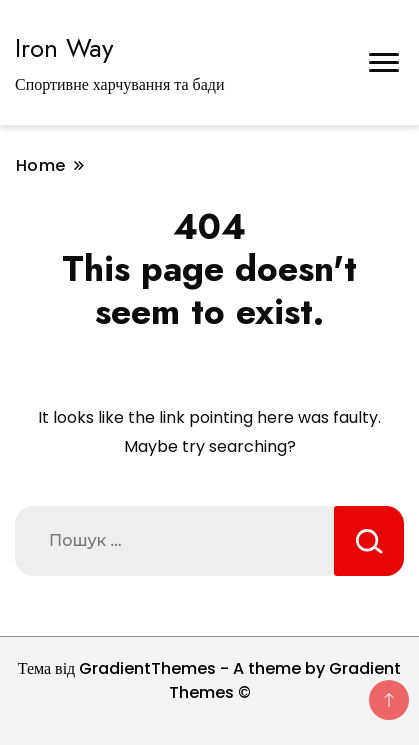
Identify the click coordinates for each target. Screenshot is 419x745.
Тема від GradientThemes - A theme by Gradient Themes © (210, 680)
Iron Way (64, 48)
